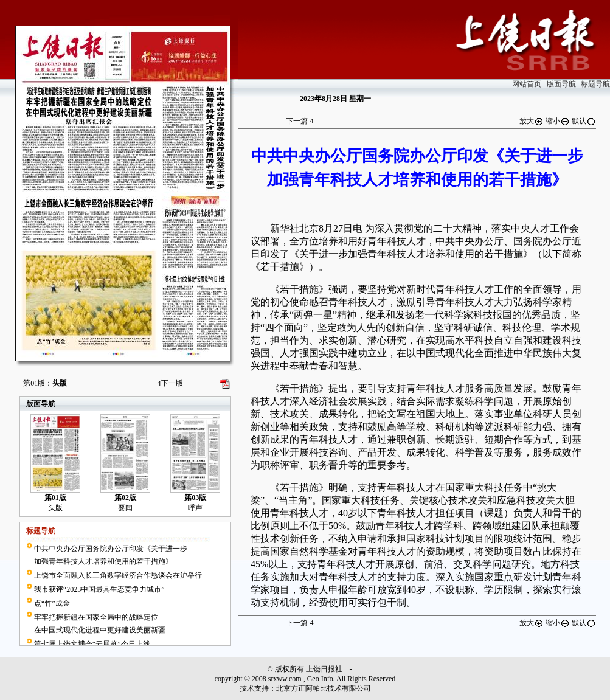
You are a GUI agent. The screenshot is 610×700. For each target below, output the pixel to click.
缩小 (558, 121)
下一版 (170, 383)
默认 (584, 121)
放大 (532, 121)
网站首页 (527, 84)
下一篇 (300, 121)
